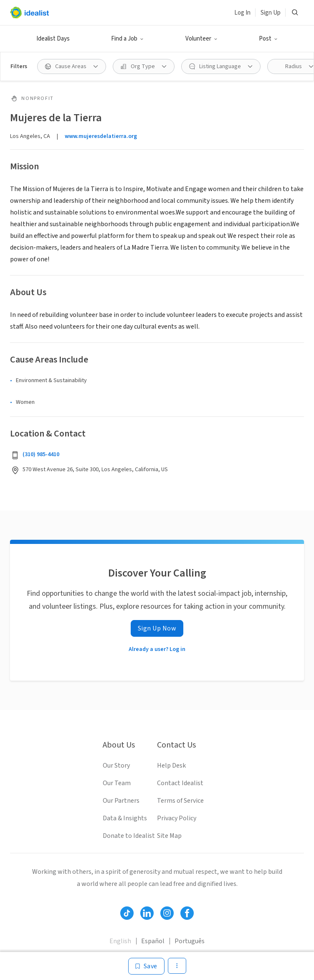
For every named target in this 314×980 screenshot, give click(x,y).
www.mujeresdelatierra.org (101, 136)
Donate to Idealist (129, 836)
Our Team (117, 783)
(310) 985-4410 (41, 454)
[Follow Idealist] (127, 913)
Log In (242, 13)
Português (190, 941)
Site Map (169, 836)
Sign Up (271, 13)
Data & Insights (125, 818)
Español (153, 941)
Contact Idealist (180, 783)
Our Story (116, 766)
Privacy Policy (177, 818)
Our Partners (121, 801)
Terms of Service (180, 801)
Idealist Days (53, 39)
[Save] (146, 966)
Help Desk (171, 766)
